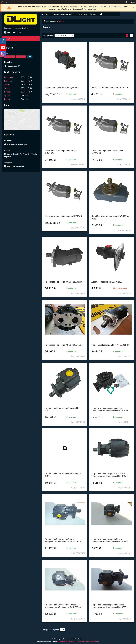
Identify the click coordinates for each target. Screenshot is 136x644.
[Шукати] (37, 38)
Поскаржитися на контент (67, 641)
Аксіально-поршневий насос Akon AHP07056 (107, 152)
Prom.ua (81, 639)
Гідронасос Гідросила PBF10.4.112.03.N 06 (64, 282)
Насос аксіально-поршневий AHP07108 (110, 88)
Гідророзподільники (62, 14)
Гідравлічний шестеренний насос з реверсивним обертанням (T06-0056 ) (63, 606)
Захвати (45, 14)
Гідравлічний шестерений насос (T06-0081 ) (63, 475)
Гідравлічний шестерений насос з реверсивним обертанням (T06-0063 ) (63, 540)
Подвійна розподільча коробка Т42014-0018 (111, 218)
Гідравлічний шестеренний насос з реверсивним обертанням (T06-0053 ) (109, 606)
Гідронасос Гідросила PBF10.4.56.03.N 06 (110, 345)
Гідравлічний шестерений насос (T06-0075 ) (63, 409)
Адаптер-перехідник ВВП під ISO (107, 282)
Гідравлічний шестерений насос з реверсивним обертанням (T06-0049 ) (110, 409)
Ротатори (83, 14)
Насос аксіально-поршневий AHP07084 (63, 216)
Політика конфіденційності (89, 641)
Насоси (94, 14)
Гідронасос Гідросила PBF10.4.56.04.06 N (64, 345)
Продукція (52, 21)
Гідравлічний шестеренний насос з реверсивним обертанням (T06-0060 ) (109, 540)
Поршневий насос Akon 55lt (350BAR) (62, 88)
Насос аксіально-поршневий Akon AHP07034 (61, 152)
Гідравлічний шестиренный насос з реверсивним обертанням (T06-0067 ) (109, 475)
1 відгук (132, 2)
